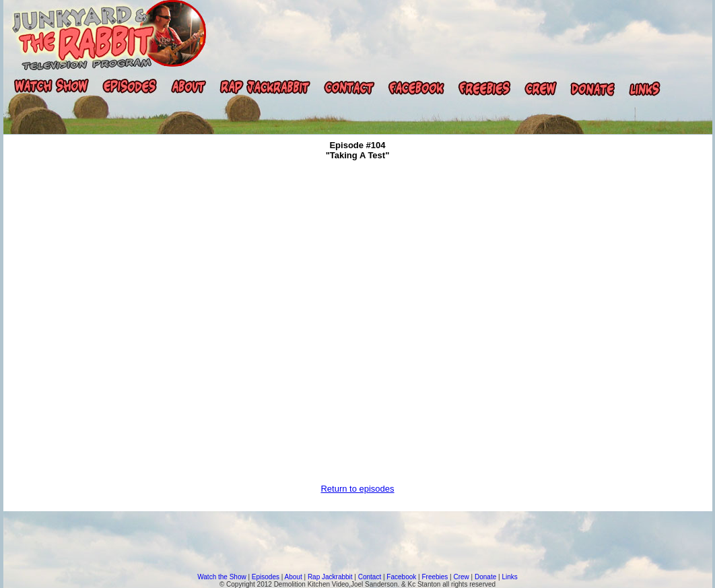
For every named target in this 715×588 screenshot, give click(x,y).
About (294, 577)
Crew (462, 577)
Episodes (266, 577)
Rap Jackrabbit (330, 577)
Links (509, 577)
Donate (485, 577)
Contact (370, 577)
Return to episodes (357, 489)
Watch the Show (222, 577)
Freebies (435, 577)
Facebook (401, 577)
